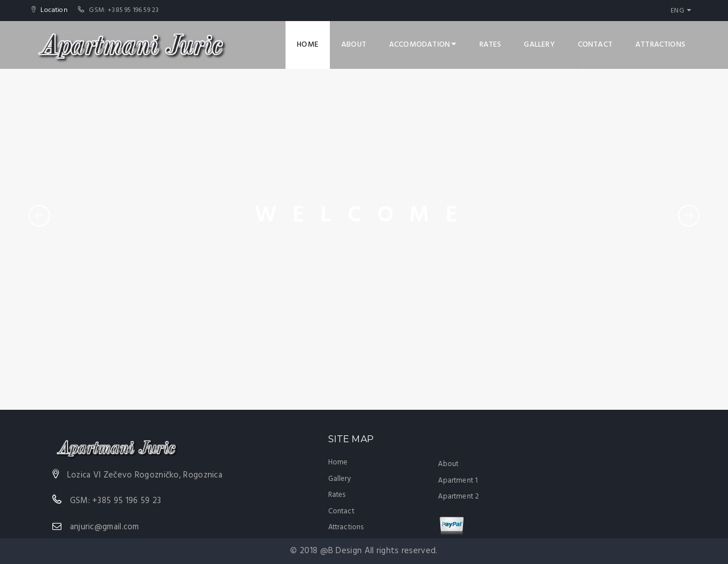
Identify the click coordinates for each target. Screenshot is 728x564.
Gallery (539, 45)
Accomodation (423, 45)
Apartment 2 (458, 497)
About (354, 45)
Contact (595, 45)
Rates (491, 45)
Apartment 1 (458, 481)
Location (53, 10)
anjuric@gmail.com (105, 527)
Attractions (660, 45)
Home (308, 45)
